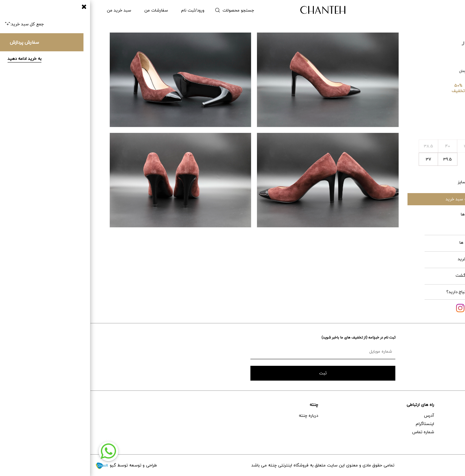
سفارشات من (66, 10)
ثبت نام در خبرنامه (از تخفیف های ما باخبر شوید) (268, 337)
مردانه (423, 10)
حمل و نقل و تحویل (443, 432)
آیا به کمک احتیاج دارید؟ (378, 292)
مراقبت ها (394, 242)
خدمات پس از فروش (441, 424)
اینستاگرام (335, 424)
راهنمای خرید (448, 415)
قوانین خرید (393, 259)
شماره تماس (333, 432)
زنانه (445, 10)
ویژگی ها (395, 214)
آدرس (339, 415)
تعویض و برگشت (445, 440)
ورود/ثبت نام (102, 10)
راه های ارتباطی (330, 405)
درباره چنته (218, 415)
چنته (223, 405)
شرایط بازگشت (392, 275)
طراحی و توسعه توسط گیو (36, 465)
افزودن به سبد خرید (373, 199)
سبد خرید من (29, 10)
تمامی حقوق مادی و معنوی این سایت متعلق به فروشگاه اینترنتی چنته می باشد (232, 465)
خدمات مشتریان (445, 405)
